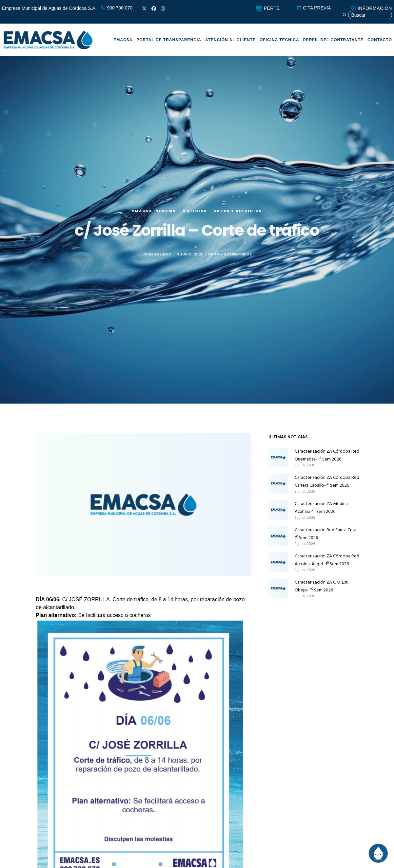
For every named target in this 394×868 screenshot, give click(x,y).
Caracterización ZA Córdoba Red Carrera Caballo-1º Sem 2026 (327, 481)
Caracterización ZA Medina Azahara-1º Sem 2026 (321, 507)
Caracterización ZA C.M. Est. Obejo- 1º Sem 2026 (322, 586)
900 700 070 (116, 8)
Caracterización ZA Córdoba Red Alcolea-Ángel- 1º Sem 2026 (327, 560)
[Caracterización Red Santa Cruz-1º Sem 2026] (278, 536)
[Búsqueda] (367, 15)
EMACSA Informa (154, 213)
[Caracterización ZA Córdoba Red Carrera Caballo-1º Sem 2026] (278, 484)
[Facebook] (154, 9)
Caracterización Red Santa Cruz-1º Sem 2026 (326, 534)
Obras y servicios (238, 213)
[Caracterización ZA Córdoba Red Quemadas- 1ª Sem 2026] (278, 458)
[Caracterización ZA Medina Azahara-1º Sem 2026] (278, 510)
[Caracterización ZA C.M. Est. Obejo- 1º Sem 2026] (278, 588)
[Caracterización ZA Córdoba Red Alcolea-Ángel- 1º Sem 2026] (278, 562)
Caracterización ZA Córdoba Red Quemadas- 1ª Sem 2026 (327, 455)
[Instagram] (163, 9)
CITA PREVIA (314, 8)
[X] (144, 9)
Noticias (195, 213)
